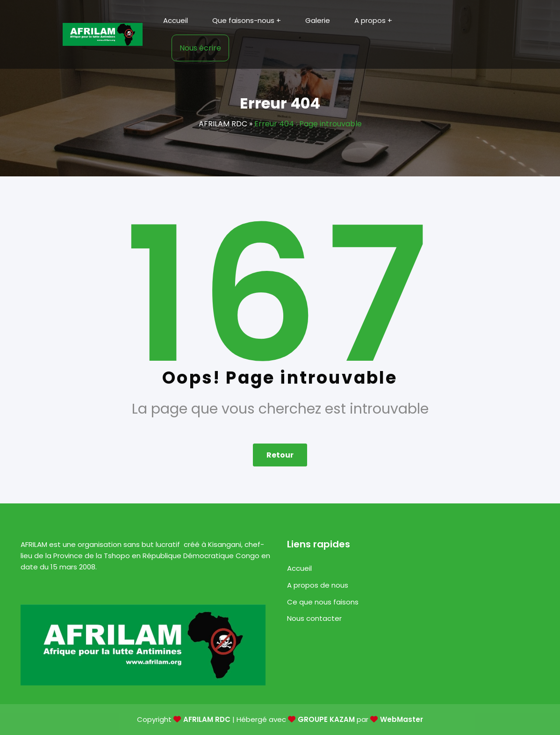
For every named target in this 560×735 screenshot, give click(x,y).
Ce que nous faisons (323, 602)
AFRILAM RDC (223, 124)
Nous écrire (200, 48)
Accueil (299, 568)
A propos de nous (318, 585)
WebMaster (402, 719)
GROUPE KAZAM (326, 719)
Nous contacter (314, 618)
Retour (280, 455)
